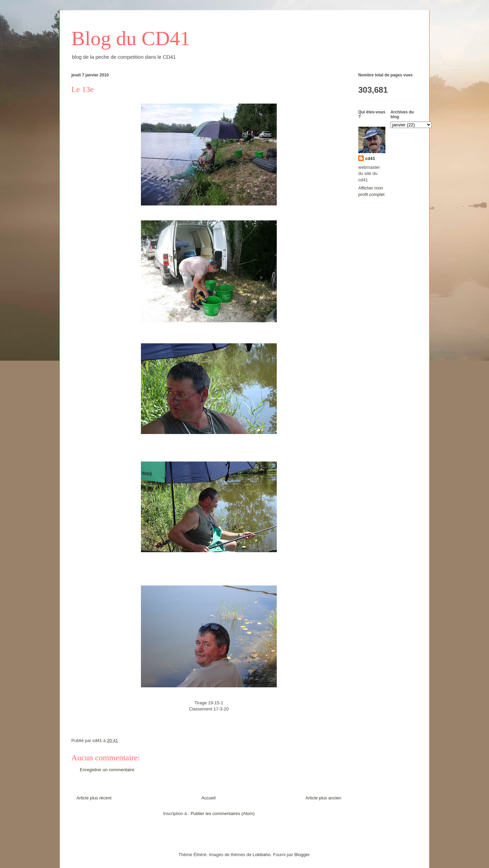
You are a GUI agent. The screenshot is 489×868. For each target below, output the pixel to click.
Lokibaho (262, 855)
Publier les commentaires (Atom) (223, 813)
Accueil (209, 798)
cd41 (370, 158)
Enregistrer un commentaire (107, 770)
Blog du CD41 (131, 38)
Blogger (302, 855)
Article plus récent (94, 798)
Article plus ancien (324, 798)
